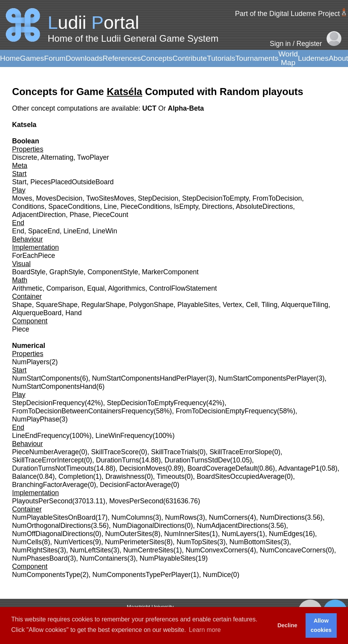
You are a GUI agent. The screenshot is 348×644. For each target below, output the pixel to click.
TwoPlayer (93, 157)
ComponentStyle (113, 272)
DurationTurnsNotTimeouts (53, 468)
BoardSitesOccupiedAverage (241, 476)
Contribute (190, 58)
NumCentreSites (149, 550)
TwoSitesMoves (110, 198)
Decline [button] (287, 625)
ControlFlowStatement (183, 288)
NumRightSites (35, 550)
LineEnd (76, 231)
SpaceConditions (74, 206)
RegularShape (103, 305)
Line (110, 206)
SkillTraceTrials (174, 452)
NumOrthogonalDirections (51, 526)
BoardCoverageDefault (222, 468)
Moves (22, 198)
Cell (252, 305)
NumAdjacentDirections (232, 526)
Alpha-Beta (186, 108)
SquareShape (57, 305)
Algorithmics (127, 288)
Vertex (232, 305)
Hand (74, 313)
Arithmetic (27, 288)
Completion (76, 476)
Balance (25, 476)
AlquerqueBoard (37, 313)
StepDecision (158, 198)
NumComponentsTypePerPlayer (141, 575)
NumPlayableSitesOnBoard (54, 517)
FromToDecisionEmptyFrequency (227, 411)
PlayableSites (198, 305)
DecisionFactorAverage (136, 485)
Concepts (157, 58)
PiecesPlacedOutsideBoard (72, 182)
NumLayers (239, 534)
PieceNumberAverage (46, 452)
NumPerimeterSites (135, 542)
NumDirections (282, 517)
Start (19, 182)
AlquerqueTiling (305, 305)
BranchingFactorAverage (50, 485)
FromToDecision (277, 198)
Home (10, 58)
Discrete (25, 157)
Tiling (269, 305)
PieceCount (110, 215)
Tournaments (257, 58)
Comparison (65, 288)
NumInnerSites (187, 534)
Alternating (57, 157)
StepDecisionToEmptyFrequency (157, 403)
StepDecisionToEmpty (215, 198)
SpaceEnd (44, 231)
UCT (150, 108)
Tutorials (221, 58)
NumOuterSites (128, 534)
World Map (288, 58)
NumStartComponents (46, 378)
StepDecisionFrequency (48, 403)
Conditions (28, 206)
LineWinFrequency (124, 436)
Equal (96, 288)
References (122, 58)
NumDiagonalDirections (149, 526)
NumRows (181, 517)
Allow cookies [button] (321, 625)
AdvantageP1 (299, 468)
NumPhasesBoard (40, 558)
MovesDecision (59, 198)
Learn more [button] (205, 630)
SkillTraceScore (115, 452)
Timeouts (170, 476)
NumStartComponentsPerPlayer (267, 378)
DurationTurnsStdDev (198, 460)
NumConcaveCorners (293, 550)
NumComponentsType (46, 575)
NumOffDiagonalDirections (53, 534)
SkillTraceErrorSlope (241, 452)
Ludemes (313, 58)
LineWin (105, 231)
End (18, 231)
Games (32, 58)
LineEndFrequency (41, 436)
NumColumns (132, 517)
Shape (22, 305)
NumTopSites (197, 542)
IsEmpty (186, 206)
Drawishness (125, 476)
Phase (79, 215)
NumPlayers (31, 362)
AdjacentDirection (39, 215)
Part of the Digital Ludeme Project (287, 14)
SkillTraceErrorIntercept (48, 460)
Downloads (84, 58)
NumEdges (286, 534)
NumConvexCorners (217, 550)
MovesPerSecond (136, 501)
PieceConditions (145, 206)
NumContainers (104, 558)
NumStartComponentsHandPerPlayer (149, 378)
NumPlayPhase (36, 419)
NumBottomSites (255, 542)
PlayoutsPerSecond (42, 501)
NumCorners (228, 517)
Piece (21, 329)
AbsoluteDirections (265, 206)
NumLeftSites (91, 550)
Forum (55, 58)
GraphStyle (67, 272)
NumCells (27, 542)
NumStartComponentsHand (54, 386)
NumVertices (74, 542)
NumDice (217, 575)
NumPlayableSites (168, 558)
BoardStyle (29, 272)
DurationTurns (117, 460)
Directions (217, 206)
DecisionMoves (142, 468)
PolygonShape (151, 305)
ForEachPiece (34, 256)
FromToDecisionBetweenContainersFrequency (83, 411)
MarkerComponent (170, 272)
